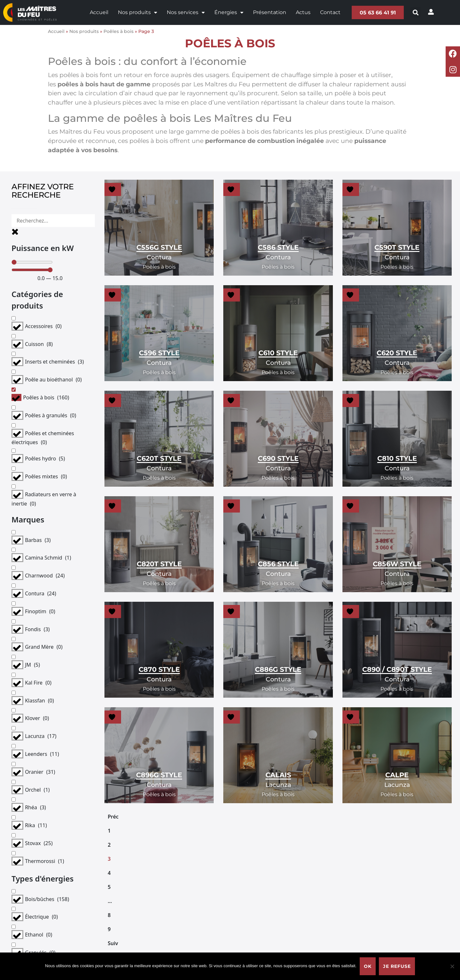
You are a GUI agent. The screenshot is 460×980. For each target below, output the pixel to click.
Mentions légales (346, 882)
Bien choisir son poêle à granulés (253, 926)
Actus (302, 12)
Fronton (335, 926)
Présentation (268, 12)
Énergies (227, 12)
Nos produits (136, 12)
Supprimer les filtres (50, 649)
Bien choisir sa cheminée (243, 904)
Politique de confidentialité (359, 893)
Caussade (337, 915)
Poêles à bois (119, 31)
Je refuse (397, 966)
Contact (329, 12)
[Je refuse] (452, 966)
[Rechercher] (50, 221)
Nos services (184, 12)
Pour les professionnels (241, 882)
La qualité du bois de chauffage (251, 937)
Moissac (334, 937)
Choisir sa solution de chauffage (252, 893)
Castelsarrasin (342, 904)
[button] (417, 12)
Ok (368, 966)
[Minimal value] (50, 249)
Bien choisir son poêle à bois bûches (258, 915)
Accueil (97, 12)
